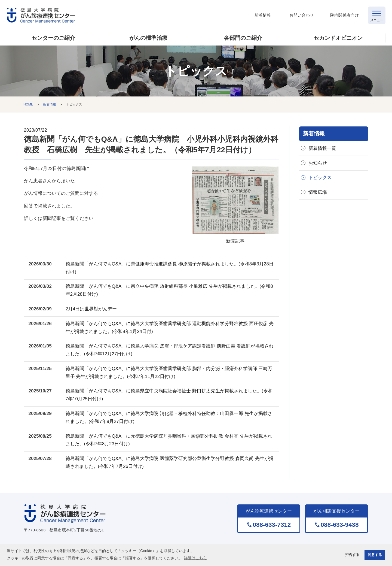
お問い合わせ (302, 15)
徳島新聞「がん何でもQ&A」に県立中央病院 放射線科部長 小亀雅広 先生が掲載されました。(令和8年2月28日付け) (169, 290)
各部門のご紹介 (243, 38)
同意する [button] (375, 555)
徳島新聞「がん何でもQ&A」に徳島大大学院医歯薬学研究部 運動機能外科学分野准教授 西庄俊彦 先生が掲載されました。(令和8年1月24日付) (170, 328)
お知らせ (318, 163)
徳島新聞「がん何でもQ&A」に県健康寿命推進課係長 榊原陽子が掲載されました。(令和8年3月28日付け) (170, 268)
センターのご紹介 (53, 38)
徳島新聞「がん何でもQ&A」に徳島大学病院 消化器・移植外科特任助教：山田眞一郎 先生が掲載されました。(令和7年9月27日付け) (169, 417)
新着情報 (263, 15)
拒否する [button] (352, 555)
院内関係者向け (344, 15)
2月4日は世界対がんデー (91, 309)
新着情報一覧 (322, 148)
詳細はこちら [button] (195, 558)
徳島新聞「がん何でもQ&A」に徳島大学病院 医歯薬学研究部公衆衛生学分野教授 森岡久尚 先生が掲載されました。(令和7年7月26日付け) (170, 462)
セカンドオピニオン (338, 38)
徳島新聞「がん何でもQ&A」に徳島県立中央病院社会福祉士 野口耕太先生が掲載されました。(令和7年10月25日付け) (169, 395)
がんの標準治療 (148, 38)
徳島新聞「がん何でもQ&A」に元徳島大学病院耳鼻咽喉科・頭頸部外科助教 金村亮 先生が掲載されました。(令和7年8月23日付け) (169, 440)
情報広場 (318, 192)
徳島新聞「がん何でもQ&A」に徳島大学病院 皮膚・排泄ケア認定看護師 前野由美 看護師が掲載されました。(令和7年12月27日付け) (170, 350)
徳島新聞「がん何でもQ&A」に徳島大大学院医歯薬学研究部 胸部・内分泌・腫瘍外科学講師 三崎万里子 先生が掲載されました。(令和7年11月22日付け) (169, 373)
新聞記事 (235, 205)
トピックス (320, 178)
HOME (28, 104)
